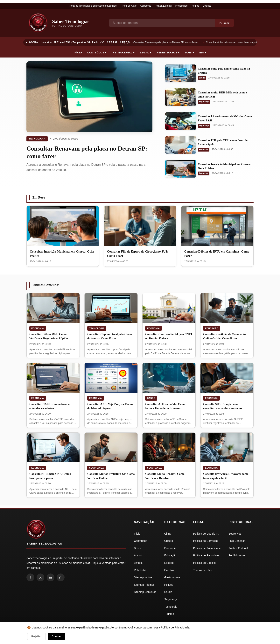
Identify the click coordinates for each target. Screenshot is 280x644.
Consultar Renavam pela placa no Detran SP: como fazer (166, 42)
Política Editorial (163, 6)
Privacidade (182, 6)
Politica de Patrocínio (206, 555)
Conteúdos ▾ (97, 53)
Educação (212, 328)
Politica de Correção (206, 541)
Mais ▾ (190, 53)
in (51, 577)
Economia (204, 149)
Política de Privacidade (175, 627)
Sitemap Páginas (144, 585)
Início (78, 53)
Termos (195, 6)
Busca (138, 548)
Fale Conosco (237, 541)
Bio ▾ (203, 53)
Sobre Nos (235, 534)
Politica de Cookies (205, 563)
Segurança (204, 102)
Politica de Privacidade (207, 548)
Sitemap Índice (143, 577)
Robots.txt (140, 570)
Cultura (169, 541)
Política (169, 585)
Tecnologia (37, 139)
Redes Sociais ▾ (168, 53)
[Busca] (162, 23)
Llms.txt (139, 563)
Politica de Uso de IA (206, 534)
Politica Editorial (238, 548)
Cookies (207, 6)
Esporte (169, 563)
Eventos (169, 570)
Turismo (169, 614)
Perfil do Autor (129, 6)
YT (61, 577)
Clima (168, 534)
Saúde (202, 78)
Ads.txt (138, 555)
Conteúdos (141, 541)
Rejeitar (36, 636)
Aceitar (56, 636)
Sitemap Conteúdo (145, 592)
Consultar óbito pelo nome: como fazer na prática (234, 42)
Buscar (224, 23)
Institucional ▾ (123, 53)
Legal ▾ (146, 53)
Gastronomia (172, 577)
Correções (146, 6)
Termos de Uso (202, 570)
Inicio (137, 534)
